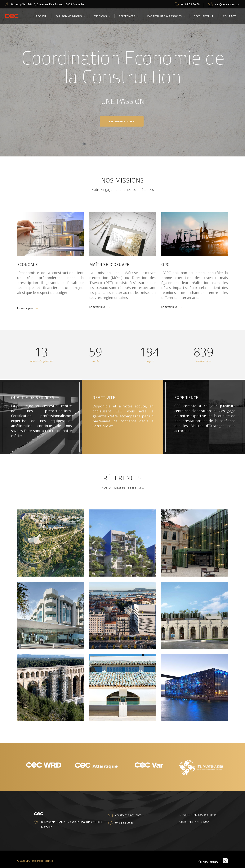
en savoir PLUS (122, 121)
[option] (44, 767)
